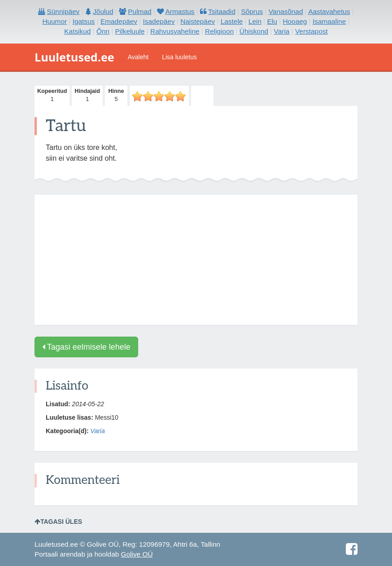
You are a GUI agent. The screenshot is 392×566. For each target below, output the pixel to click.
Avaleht (138, 57)
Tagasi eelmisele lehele (86, 347)
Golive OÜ (137, 554)
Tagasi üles (58, 522)
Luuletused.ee (74, 57)
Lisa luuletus (179, 57)
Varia (98, 431)
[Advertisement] (196, 260)
